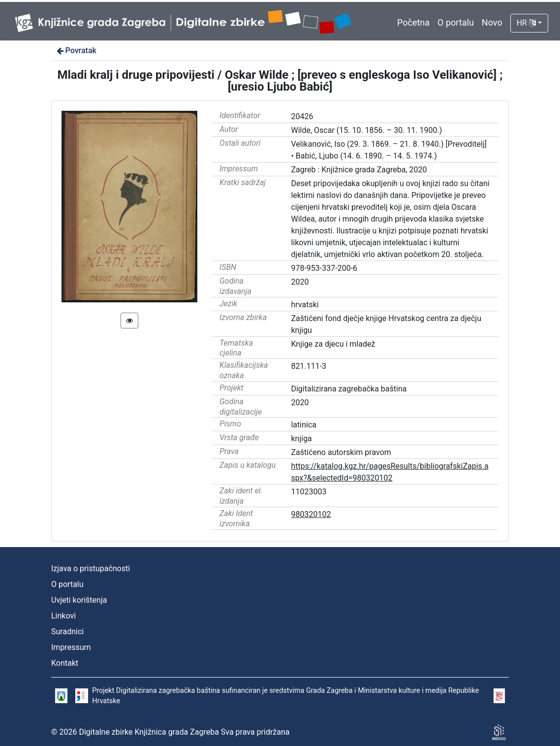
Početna (413, 22)
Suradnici (67, 632)
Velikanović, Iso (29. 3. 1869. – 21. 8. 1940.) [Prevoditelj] (389, 144)
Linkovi (63, 616)
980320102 (311, 514)
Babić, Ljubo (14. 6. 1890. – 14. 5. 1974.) (366, 156)
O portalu (456, 22)
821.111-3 (309, 366)
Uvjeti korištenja (79, 600)
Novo (492, 22)
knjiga (301, 438)
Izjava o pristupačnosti (91, 568)
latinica (304, 425)
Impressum (71, 647)
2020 (300, 282)
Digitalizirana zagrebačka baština (349, 389)
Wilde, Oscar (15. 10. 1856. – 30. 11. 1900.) (366, 130)
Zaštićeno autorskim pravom (341, 452)
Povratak (76, 50)
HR (526, 23)
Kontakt (65, 663)
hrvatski (305, 305)
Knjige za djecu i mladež (333, 344)
